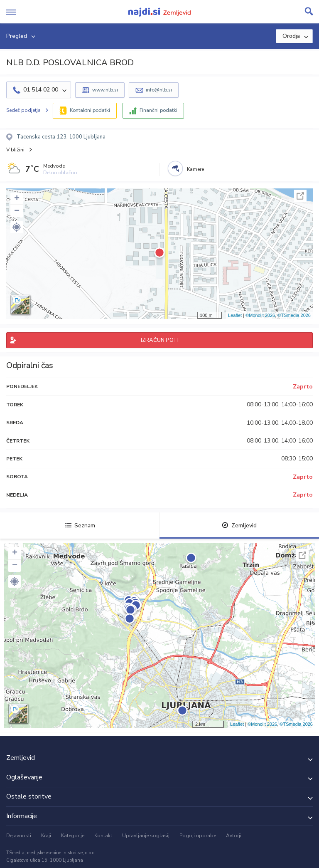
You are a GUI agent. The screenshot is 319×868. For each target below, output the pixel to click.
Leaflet (235, 315)
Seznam (80, 525)
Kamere (195, 169)
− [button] (17, 211)
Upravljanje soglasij (146, 836)
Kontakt (103, 836)
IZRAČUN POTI (160, 340)
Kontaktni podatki (90, 110)
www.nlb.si (105, 90)
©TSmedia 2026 (294, 315)
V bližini (15, 150)
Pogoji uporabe (198, 836)
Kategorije (73, 836)
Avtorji (234, 836)
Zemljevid (239, 525)
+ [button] (17, 199)
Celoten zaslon (300, 196)
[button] (17, 227)
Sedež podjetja (23, 110)
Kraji (46, 836)
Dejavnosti (19, 836)
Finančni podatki (158, 110)
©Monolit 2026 (260, 315)
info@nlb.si (159, 90)
